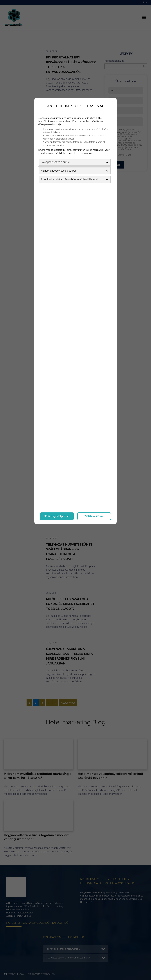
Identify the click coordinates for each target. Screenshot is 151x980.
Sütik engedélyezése (57, 516)
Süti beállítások (94, 516)
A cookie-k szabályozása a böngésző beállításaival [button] (74, 179)
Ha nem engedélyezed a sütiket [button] (74, 170)
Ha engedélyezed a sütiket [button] (74, 162)
